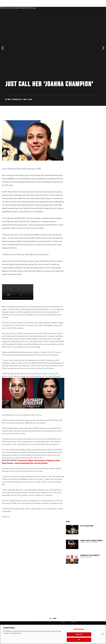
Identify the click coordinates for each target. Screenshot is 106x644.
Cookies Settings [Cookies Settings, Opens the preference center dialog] (79, 629)
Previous (3, 48)
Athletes (24, 8)
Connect (66, 8)
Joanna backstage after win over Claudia (31, 463)
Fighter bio (22, 461)
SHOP (94, 8)
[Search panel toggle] (99, 8)
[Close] (103, 634)
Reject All (79, 634)
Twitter (73, 622)
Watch (74, 8)
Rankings (14, 8)
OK (79, 640)
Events (6, 8)
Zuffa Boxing (84, 8)
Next (103, 48)
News (32, 8)
